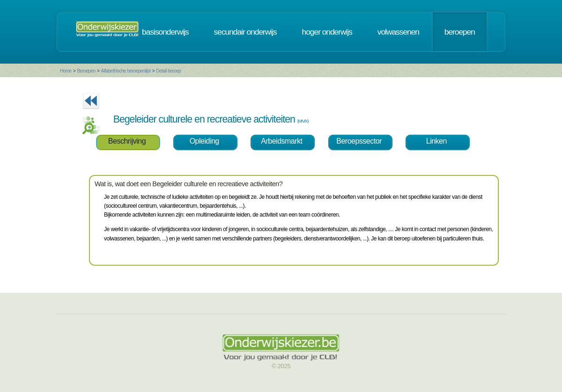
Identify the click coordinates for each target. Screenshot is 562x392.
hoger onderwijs (327, 32)
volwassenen (398, 32)
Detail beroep (168, 71)
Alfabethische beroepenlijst (126, 71)
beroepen (460, 32)
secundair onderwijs (245, 32)
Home (66, 71)
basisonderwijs (165, 32)
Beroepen (86, 71)
